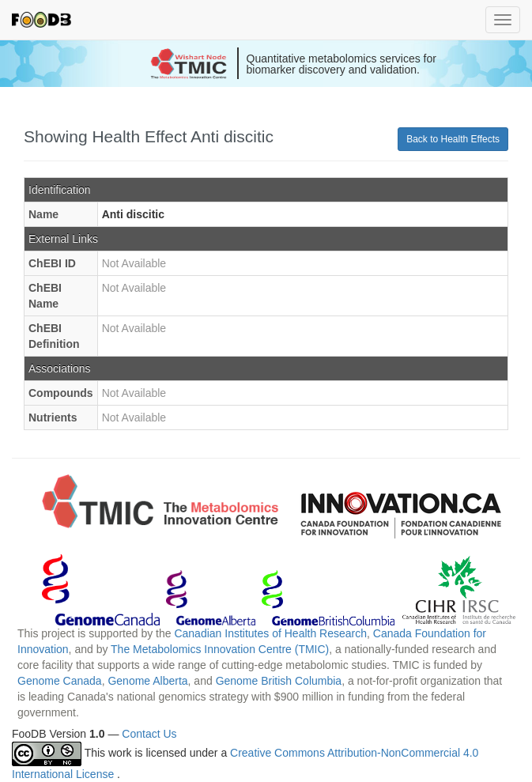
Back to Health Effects (453, 139)
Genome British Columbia (279, 681)
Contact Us (149, 734)
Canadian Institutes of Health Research (270, 633)
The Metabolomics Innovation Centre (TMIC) (220, 649)
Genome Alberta (147, 681)
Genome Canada (60, 681)
